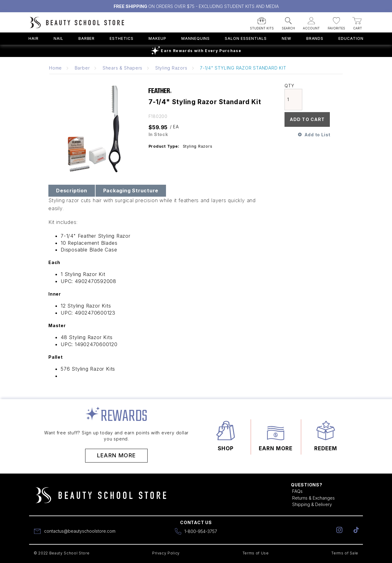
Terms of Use (256, 553)
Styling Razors (171, 68)
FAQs (297, 491)
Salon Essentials (246, 38)
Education (351, 38)
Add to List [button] (317, 135)
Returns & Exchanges (313, 498)
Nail (58, 38)
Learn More (117, 455)
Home (55, 68)
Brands (315, 38)
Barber (87, 38)
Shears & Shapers (123, 68)
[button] (262, 22)
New (286, 38)
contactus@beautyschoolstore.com (80, 531)
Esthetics (122, 38)
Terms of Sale (345, 553)
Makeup (157, 38)
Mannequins (196, 38)
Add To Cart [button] (307, 119)
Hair (34, 38)
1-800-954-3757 (201, 531)
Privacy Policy (166, 553)
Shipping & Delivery (312, 504)
